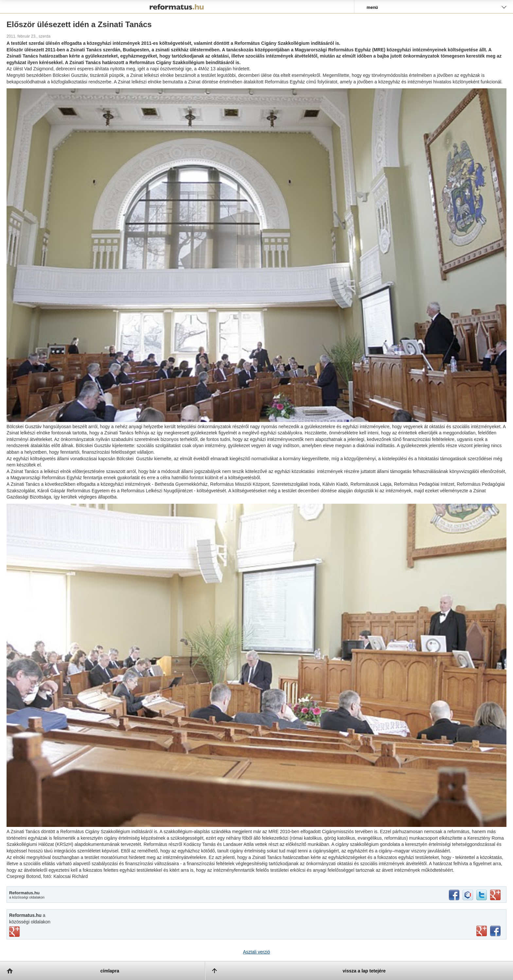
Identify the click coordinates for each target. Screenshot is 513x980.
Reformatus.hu (177, 7)
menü (372, 7)
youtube (482, 931)
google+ (495, 895)
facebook (454, 895)
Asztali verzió (256, 952)
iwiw (468, 895)
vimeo (14, 932)
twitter (482, 895)
